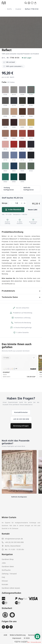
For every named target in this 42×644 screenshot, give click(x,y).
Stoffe (9, 9)
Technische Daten (10, 297)
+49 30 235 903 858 (21, 419)
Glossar (5, 581)
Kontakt (5, 584)
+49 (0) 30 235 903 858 (14, 542)
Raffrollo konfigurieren (29, 189)
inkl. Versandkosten (34, 642)
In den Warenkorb (13, 210)
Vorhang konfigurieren (9, 189)
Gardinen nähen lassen (11, 588)
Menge (21, 203)
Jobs (4, 563)
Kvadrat (18, 9)
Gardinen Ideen (8, 567)
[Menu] (39, 3)
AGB (5, 635)
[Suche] (26, 3)
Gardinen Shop (8, 559)
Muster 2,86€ (33, 210)
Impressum (17, 638)
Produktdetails (8, 291)
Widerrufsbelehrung (18, 635)
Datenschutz (33, 635)
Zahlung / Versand (9, 574)
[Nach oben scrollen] (37, 640)
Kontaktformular (21, 412)
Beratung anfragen (21, 426)
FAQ (3, 577)
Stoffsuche (6, 570)
